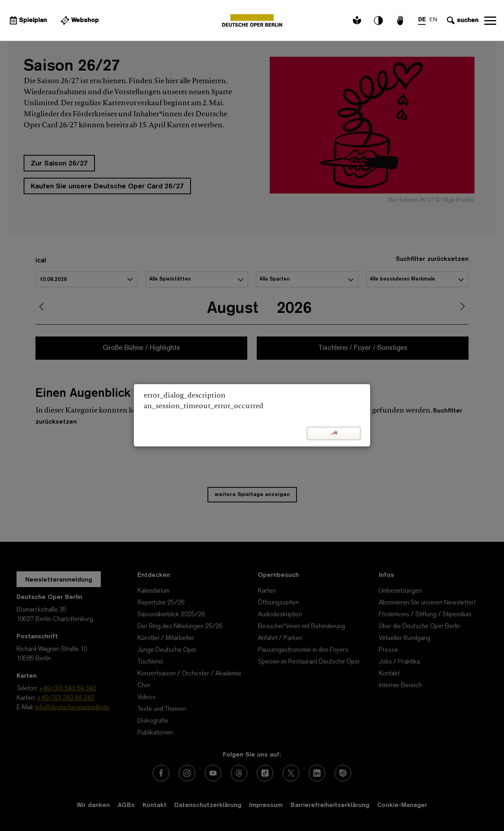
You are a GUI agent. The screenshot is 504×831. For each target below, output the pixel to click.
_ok (334, 433)
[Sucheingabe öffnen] (462, 20)
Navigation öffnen (490, 20)
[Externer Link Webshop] (79, 20)
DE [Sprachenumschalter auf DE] (422, 20)
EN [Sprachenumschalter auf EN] (433, 20)
